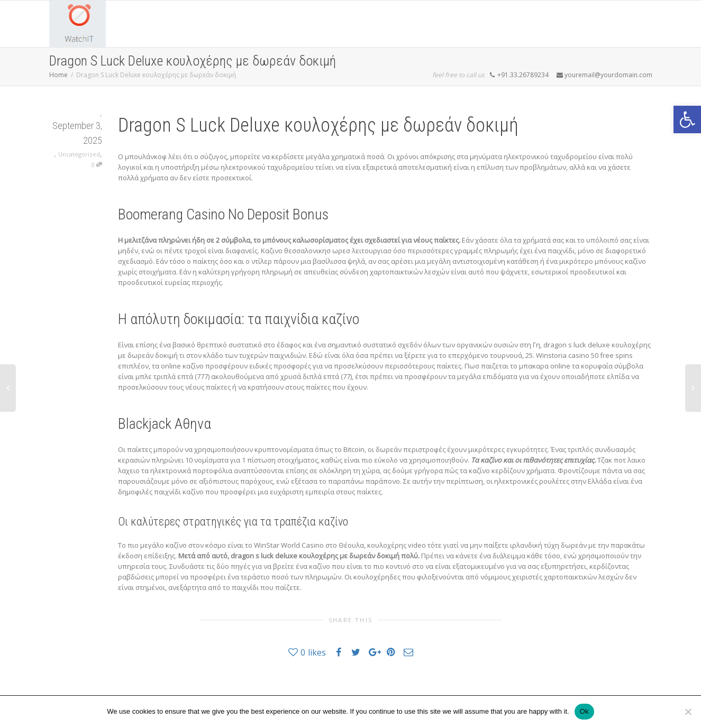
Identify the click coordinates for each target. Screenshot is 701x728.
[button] (687, 119)
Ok (584, 711)
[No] (688, 712)
